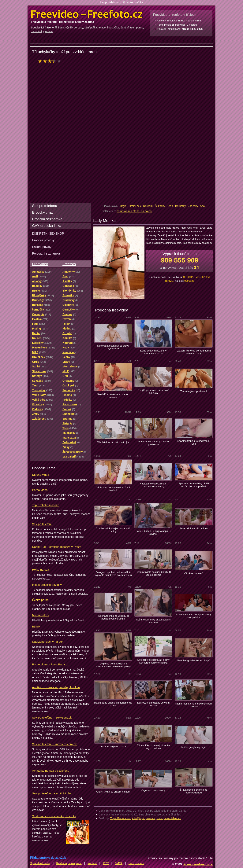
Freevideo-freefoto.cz (199, 864)
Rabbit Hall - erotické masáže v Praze (57, 547)
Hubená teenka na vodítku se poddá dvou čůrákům (113, 617)
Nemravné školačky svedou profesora (153, 443)
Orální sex (135, 206)
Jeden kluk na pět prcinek (194, 528)
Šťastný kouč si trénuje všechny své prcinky (194, 616)
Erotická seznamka (47, 219)
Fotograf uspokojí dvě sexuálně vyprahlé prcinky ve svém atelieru (113, 574)
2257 (106, 863)
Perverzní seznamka (46, 253)
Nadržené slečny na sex (48, 642)
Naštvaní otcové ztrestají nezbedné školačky (153, 485)
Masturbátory (40, 615)
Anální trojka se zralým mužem (113, 792)
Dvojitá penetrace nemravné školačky (153, 392)
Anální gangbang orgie (194, 747)
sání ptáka (91, 28)
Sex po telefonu (109, 2)
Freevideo (40, 264)
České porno (40, 600)
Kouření (148, 206)
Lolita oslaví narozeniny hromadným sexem (153, 352)
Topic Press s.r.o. (121, 818)
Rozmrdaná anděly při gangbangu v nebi (113, 704)
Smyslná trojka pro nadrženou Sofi (194, 442)
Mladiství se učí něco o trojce (113, 442)
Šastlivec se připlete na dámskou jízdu (194, 791)
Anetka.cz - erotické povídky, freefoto (56, 687)
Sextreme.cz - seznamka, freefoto (54, 816)
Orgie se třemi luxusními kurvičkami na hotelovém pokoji (113, 665)
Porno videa (40, 490)
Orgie (123, 206)
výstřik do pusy (74, 28)
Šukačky (160, 206)
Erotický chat (42, 212)
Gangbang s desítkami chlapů (194, 660)
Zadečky (193, 206)
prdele (49, 31)
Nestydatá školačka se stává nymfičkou (113, 347)
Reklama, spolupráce (69, 863)
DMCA (119, 863)
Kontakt (92, 863)
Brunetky (180, 206)
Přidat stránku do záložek (48, 858)
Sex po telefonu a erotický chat (52, 793)
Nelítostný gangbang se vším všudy (153, 704)
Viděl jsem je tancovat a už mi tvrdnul (113, 489)
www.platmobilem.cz (169, 818)
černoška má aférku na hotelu (134, 211)
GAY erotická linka (47, 226)
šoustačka (113, 28)
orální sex (58, 28)
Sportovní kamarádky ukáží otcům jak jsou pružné (194, 485)
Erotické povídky (133, 2)
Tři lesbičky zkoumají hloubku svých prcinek (153, 747)
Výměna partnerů (194, 573)
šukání (125, 28)
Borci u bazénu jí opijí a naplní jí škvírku (153, 532)
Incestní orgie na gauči (113, 747)
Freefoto (69, 264)
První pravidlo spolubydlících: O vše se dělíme (153, 573)
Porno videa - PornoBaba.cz (50, 664)
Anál (203, 206)
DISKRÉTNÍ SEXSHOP (48, 234)
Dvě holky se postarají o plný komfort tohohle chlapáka (153, 661)
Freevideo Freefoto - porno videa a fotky (87, 14)
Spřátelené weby (40, 863)
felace (102, 28)
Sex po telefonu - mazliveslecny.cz (54, 744)
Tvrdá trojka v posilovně (194, 391)
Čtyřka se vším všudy (153, 791)
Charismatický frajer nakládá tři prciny (113, 530)
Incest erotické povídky (47, 585)
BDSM (36, 626)
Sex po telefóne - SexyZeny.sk (52, 717)
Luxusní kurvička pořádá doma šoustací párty (194, 352)
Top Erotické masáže (46, 505)
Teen (170, 206)
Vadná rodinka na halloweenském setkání (194, 705)
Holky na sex (41, 570)
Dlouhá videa (41, 475)
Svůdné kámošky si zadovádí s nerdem (153, 621)
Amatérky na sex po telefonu (51, 771)
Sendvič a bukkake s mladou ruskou (113, 396)
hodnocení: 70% (51, 61)
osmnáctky (37, 31)
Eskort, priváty (42, 247)
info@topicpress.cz (144, 818)
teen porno (137, 28)
